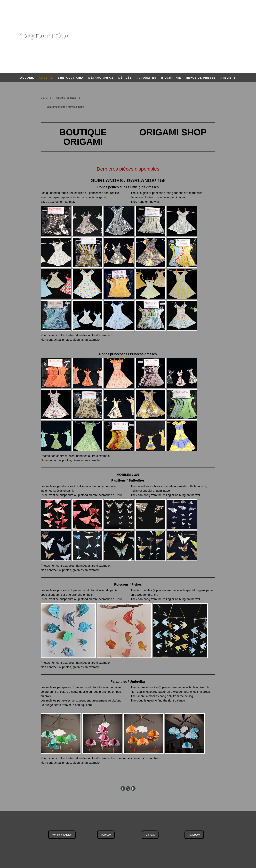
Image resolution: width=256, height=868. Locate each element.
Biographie (171, 78)
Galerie (46, 78)
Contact (150, 835)
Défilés (125, 78)
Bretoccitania (71, 78)
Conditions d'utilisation (69, 850)
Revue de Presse (201, 78)
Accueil (27, 78)
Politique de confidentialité (93, 850)
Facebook (194, 835)
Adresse (106, 835)
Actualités (146, 78)
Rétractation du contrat (121, 850)
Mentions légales (62, 835)
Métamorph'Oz (101, 78)
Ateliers (228, 78)
